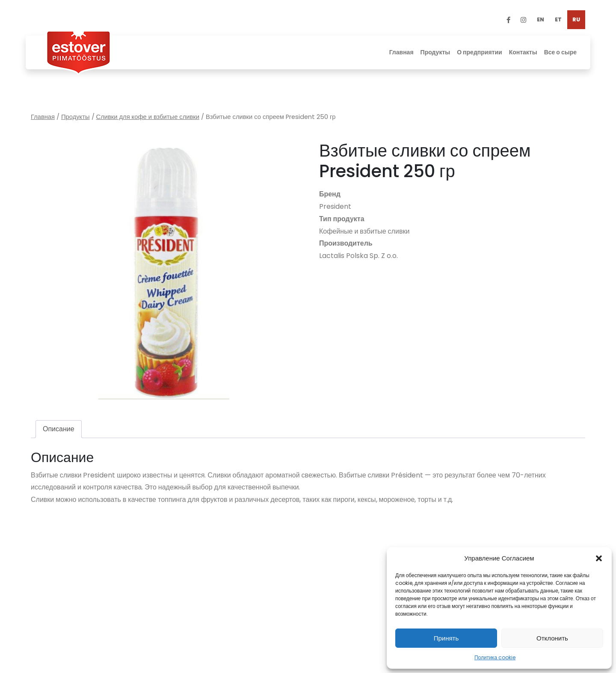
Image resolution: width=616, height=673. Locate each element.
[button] (599, 558)
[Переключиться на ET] (558, 20)
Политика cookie (495, 657)
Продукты (76, 117)
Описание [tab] (59, 429)
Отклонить (552, 638)
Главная (43, 117)
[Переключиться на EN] (540, 20)
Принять (446, 638)
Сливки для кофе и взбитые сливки (148, 117)
